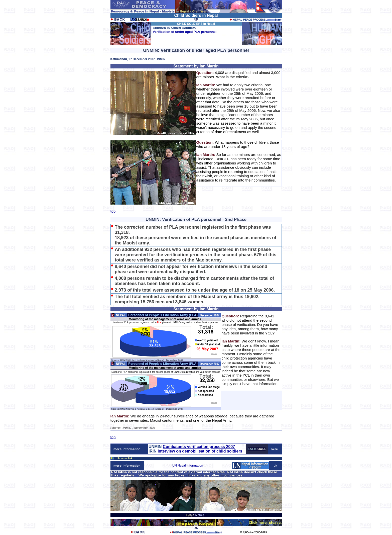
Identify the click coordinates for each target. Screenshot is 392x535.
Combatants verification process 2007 (199, 447)
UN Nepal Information (188, 466)
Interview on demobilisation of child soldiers (200, 451)
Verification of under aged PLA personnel (185, 32)
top (113, 211)
